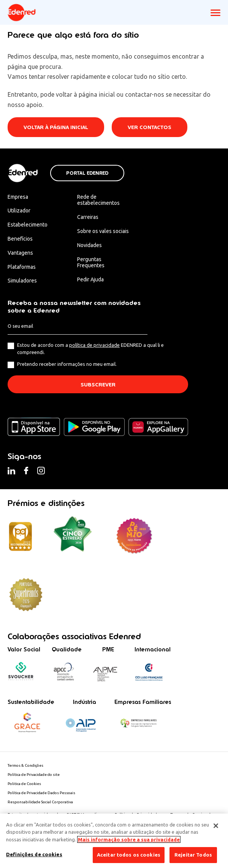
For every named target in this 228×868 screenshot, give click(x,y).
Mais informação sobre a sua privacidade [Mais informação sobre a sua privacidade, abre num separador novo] (129, 839)
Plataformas (22, 267)
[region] (114, 841)
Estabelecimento (28, 225)
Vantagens (20, 253)
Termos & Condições (25, 765)
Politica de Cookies (24, 784)
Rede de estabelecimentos (98, 200)
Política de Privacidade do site (34, 775)
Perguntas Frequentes (91, 262)
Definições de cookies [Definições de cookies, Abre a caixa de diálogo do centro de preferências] (34, 854)
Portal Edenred (87, 173)
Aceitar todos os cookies (129, 855)
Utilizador (19, 211)
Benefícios (20, 239)
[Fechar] (216, 826)
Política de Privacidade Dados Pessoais (41, 793)
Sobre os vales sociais (103, 231)
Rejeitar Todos (193, 855)
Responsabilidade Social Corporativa (40, 802)
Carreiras (88, 217)
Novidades (89, 245)
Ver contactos (150, 127)
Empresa (18, 197)
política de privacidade (94, 345)
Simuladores (22, 281)
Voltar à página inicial (56, 127)
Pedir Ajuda (90, 279)
